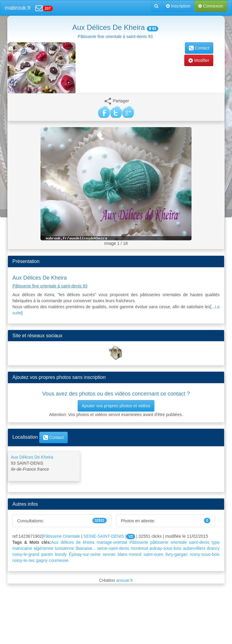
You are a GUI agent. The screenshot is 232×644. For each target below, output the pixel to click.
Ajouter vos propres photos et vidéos (116, 406)
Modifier (199, 60)
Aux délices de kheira (73, 542)
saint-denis (199, 542)
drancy (213, 548)
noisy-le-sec (24, 560)
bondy (61, 554)
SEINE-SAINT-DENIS (104, 536)
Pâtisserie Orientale (62, 536)
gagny (42, 560)
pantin (47, 554)
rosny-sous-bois (205, 554)
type (216, 542)
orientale (179, 542)
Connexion (211, 6)
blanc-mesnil (129, 554)
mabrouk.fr (18, 8)
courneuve (59, 560)
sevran (109, 554)
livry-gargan (177, 554)
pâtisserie (159, 542)
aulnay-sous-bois (166, 548)
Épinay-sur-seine (85, 554)
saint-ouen (153, 554)
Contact (199, 48)
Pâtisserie (139, 542)
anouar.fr (125, 580)
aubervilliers (194, 548)
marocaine (22, 548)
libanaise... (86, 548)
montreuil (139, 548)
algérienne (43, 548)
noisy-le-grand (26, 554)
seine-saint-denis (113, 548)
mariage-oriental (112, 542)
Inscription (178, 6)
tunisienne (64, 548)
